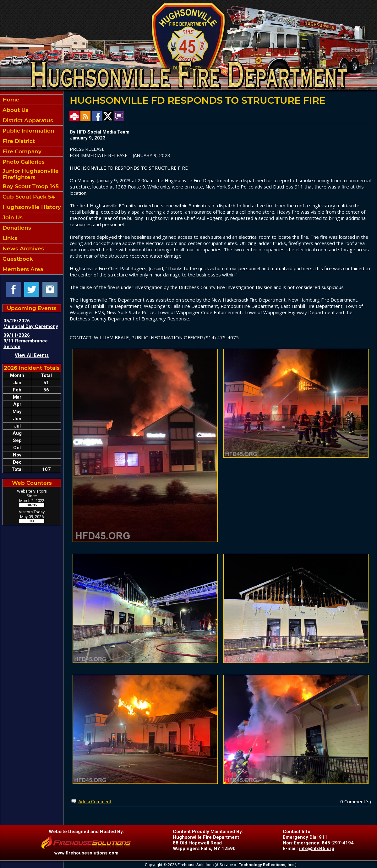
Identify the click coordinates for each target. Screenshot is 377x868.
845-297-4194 (338, 843)
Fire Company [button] (21, 151)
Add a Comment (95, 802)
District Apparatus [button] (27, 120)
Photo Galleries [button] (23, 162)
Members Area (22, 269)
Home (10, 100)
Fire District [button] (18, 141)
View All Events (32, 355)
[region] (32, 184)
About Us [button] (15, 110)
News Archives (22, 248)
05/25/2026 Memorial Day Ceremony (31, 324)
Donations (16, 228)
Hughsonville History (31, 207)
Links (9, 238)
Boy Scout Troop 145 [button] (30, 186)
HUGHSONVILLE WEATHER (32, 554)
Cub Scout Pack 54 (28, 197)
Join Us (12, 217)
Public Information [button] (28, 131)
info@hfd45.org (317, 849)
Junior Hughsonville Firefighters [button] (30, 174)
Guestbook (17, 259)
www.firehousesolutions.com (86, 853)
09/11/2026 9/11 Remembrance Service (26, 341)
